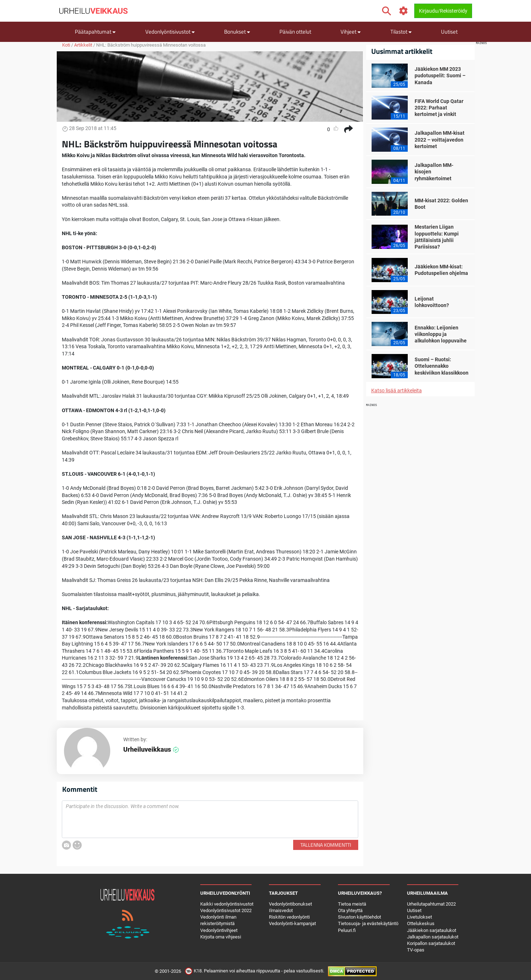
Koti (66, 45)
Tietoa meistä (352, 904)
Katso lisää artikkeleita (397, 390)
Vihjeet (351, 32)
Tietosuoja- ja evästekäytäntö (368, 923)
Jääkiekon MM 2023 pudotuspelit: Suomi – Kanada (440, 75)
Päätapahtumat (95, 32)
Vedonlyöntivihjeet (219, 930)
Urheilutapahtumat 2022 (431, 904)
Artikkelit (83, 45)
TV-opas (416, 950)
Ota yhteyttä (350, 910)
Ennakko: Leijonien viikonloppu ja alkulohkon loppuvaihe (441, 334)
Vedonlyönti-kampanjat (292, 923)
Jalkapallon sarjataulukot (433, 937)
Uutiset (449, 32)
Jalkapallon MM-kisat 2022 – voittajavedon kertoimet (440, 139)
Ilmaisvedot (281, 910)
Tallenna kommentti (326, 845)
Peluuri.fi (347, 930)
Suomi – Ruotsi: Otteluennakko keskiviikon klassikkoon (442, 366)
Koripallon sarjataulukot (431, 943)
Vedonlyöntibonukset (290, 904)
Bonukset (237, 32)
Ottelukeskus (421, 923)
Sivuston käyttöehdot (359, 917)
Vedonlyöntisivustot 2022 (226, 910)
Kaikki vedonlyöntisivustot (227, 904)
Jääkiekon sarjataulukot (432, 930)
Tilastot (401, 32)
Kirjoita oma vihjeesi (221, 937)
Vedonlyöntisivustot (170, 32)
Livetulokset (419, 917)
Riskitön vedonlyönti (289, 917)
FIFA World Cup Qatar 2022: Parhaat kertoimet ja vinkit (439, 108)
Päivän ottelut (295, 32)
